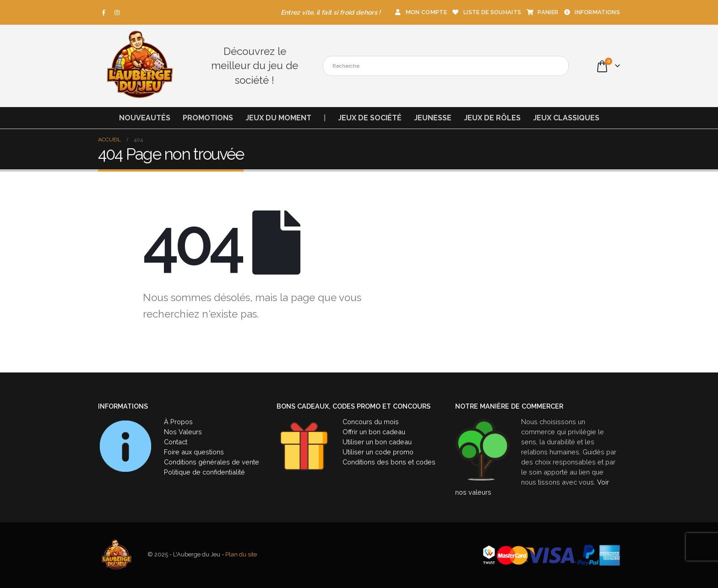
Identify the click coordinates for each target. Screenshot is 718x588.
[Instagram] (117, 12)
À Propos (178, 422)
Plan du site (241, 555)
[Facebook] (104, 12)
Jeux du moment (278, 118)
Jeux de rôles (492, 118)
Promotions (208, 118)
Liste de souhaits (486, 12)
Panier (542, 12)
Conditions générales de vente (212, 462)
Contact (176, 442)
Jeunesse (433, 118)
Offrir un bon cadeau (374, 432)
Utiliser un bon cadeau (377, 442)
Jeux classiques (566, 118)
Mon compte (420, 12)
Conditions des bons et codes (389, 462)
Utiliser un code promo (378, 452)
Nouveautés (145, 118)
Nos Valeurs (183, 432)
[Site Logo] (139, 66)
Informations (591, 12)
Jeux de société (370, 118)
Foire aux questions (194, 452)
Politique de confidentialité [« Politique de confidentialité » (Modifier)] (204, 472)
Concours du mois (371, 422)
